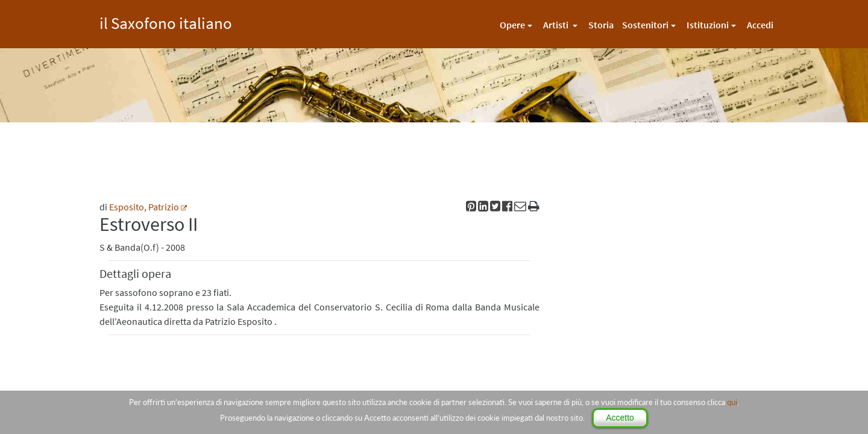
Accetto (620, 418)
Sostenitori (645, 25)
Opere (512, 25)
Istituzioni (708, 25)
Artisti (557, 25)
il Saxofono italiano (166, 21)
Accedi (760, 25)
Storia (601, 25)
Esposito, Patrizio (144, 207)
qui (732, 402)
